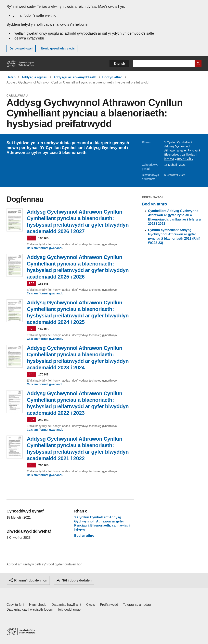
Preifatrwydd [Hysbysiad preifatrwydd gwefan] (109, 605)
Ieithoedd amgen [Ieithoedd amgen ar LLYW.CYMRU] (70, 609)
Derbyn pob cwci (21, 48)
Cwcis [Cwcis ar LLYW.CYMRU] (91, 605)
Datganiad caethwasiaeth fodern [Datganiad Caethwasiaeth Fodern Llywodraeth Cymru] (30, 609)
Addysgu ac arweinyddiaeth (75, 77)
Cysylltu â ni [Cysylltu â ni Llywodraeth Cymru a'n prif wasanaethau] (15, 605)
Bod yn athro (112, 77)
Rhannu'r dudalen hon (31, 580)
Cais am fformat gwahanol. (45, 248)
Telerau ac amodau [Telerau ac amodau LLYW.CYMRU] (137, 605)
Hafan (11, 77)
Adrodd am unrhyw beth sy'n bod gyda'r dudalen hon (44, 564)
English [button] (119, 64)
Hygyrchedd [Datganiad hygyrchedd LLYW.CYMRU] (38, 605)
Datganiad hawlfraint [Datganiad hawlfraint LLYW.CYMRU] (66, 605)
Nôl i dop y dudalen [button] (77, 580)
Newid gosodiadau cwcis (58, 48)
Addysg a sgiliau (34, 77)
